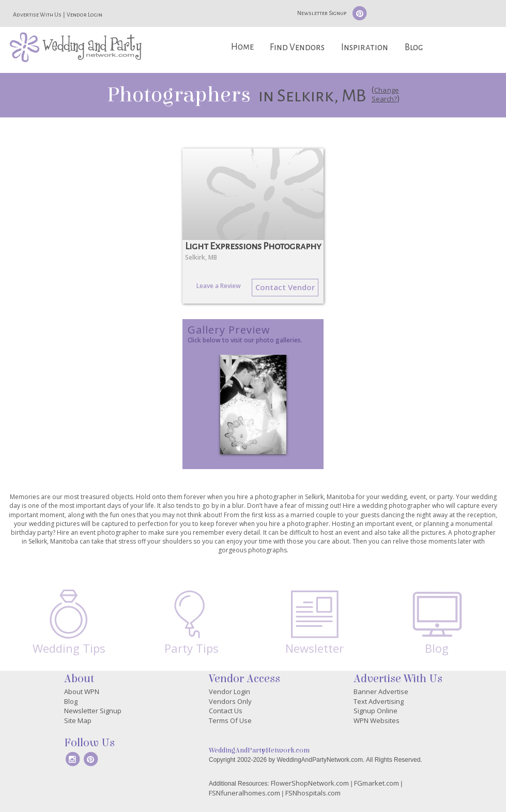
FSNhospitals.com (313, 793)
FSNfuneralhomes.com (244, 793)
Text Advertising (379, 701)
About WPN (82, 691)
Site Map (78, 720)
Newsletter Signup (322, 13)
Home (242, 47)
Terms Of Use (230, 720)
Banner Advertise (381, 691)
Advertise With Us (37, 14)
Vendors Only (230, 701)
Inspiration (365, 47)
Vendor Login (85, 14)
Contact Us (226, 711)
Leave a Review (219, 286)
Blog (414, 47)
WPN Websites (377, 720)
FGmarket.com (377, 783)
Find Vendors (297, 47)
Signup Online (375, 711)
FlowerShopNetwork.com (310, 783)
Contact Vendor (285, 287)
